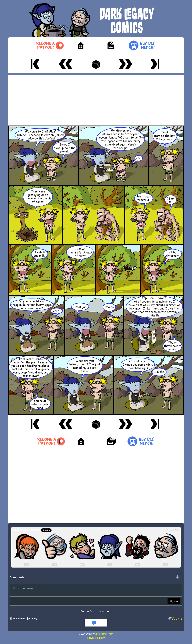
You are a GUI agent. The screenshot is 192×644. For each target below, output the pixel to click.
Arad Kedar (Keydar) (104, 634)
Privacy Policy (96, 638)
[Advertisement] (96, 99)
